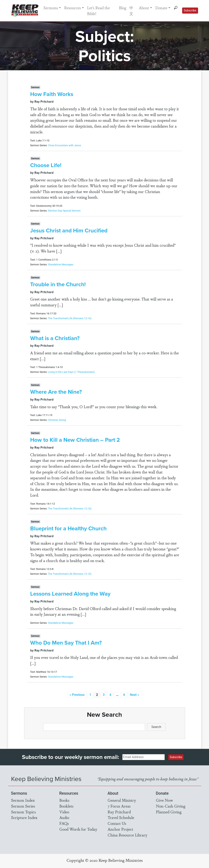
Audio (64, 817)
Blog (123, 8)
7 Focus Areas (119, 806)
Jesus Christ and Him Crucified (69, 231)
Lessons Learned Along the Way (70, 594)
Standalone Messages (61, 264)
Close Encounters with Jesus (64, 145)
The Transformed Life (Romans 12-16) (70, 318)
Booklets (66, 806)
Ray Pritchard (119, 812)
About (144, 8)
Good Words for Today (78, 829)
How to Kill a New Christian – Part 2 (75, 440)
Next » (134, 695)
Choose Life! (46, 165)
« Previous (77, 695)
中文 (131, 11)
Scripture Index (24, 817)
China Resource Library (127, 835)
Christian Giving (57, 420)
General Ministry (122, 800)
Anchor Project (120, 829)
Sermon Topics (23, 812)
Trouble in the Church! (58, 284)
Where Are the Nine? (56, 392)
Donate (161, 8)
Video (64, 812)
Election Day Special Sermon (64, 211)
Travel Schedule (121, 817)
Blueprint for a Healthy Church (68, 528)
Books (64, 800)
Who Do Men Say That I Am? (66, 643)
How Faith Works (52, 94)
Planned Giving (169, 812)
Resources (73, 8)
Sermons (51, 8)
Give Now (164, 800)
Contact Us (117, 823)
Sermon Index (23, 800)
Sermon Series (23, 806)
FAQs (64, 823)
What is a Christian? (55, 338)
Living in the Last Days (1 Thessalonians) (71, 372)
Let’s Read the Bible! (98, 11)
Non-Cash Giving (171, 806)
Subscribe (190, 10)
